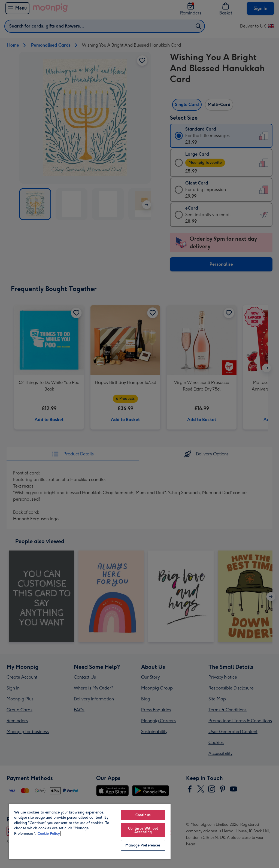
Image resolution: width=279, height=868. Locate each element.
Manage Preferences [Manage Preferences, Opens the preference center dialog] (143, 845)
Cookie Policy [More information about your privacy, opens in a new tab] (49, 834)
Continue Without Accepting (143, 830)
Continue (143, 815)
